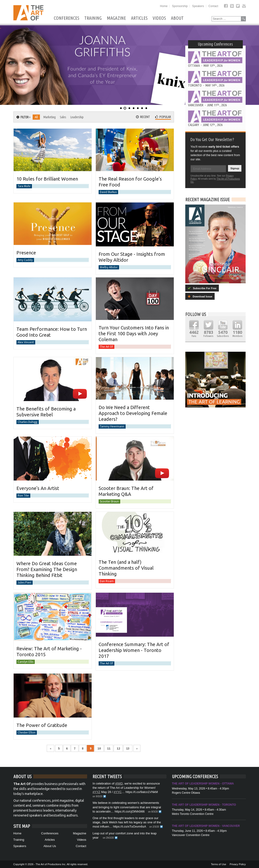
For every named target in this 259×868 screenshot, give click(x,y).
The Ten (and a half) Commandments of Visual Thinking (126, 568)
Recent (143, 117)
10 (99, 748)
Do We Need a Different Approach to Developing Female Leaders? (133, 413)
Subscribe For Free (202, 288)
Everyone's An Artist (38, 488)
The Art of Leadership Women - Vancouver (206, 826)
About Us (50, 846)
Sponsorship (180, 6)
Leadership (77, 117)
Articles (139, 18)
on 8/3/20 (153, 812)
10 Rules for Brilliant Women (47, 179)
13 (128, 748)
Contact (213, 6)
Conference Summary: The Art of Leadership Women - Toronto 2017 (134, 650)
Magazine (116, 18)
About (177, 18)
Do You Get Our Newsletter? (212, 139)
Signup (235, 168)
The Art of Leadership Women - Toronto (204, 805)
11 (109, 748)
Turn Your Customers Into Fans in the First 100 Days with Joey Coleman (134, 333)
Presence (26, 253)
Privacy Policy (238, 864)
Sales (63, 117)
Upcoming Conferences (215, 44)
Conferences (66, 18)
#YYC (118, 792)
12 (118, 748)
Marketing (50, 117)
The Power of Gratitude (42, 725)
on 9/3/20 (97, 796)
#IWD (119, 783)
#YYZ (96, 792)
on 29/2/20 (108, 838)
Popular (163, 117)
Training (93, 18)
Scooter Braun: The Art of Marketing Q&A (126, 491)
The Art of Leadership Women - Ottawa (203, 784)
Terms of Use (218, 864)
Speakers (198, 6)
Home (164, 6)
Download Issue (200, 296)
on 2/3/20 (154, 827)
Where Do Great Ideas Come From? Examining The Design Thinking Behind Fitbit (47, 569)
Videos (159, 18)
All (36, 117)
